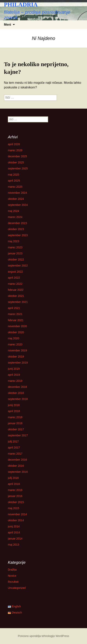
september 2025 (18, 168)
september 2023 (18, 235)
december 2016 (17, 460)
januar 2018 (15, 423)
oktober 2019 (16, 357)
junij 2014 (14, 526)
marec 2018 (15, 417)
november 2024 (17, 193)
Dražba (12, 570)
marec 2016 (15, 490)
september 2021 (18, 302)
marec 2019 (15, 381)
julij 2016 (13, 478)
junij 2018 (14, 405)
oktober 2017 (16, 429)
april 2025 (14, 181)
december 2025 (17, 156)
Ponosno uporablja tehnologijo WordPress (43, 636)
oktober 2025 (16, 162)
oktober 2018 (16, 393)
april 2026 (14, 144)
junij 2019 (14, 369)
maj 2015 (14, 508)
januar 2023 (15, 253)
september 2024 (18, 205)
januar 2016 (15, 496)
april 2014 (14, 532)
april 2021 (14, 308)
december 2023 (17, 223)
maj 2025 (14, 175)
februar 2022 (16, 290)
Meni (7, 25)
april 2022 (14, 278)
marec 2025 (15, 187)
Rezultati (13, 582)
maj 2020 (14, 338)
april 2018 (14, 411)
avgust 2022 (15, 272)
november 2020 (17, 326)
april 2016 (14, 484)
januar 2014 (15, 539)
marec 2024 (15, 217)
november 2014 (17, 514)
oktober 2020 (16, 332)
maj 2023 (14, 241)
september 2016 (18, 472)
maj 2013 (14, 545)
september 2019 (18, 363)
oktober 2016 (16, 466)
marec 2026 (15, 150)
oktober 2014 (16, 520)
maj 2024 (14, 211)
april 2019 (14, 375)
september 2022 (18, 266)
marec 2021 (15, 314)
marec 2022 (15, 284)
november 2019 (17, 350)
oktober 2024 (16, 199)
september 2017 (18, 435)
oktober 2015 (16, 502)
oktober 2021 (16, 296)
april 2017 (14, 448)
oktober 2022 (16, 259)
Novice (12, 576)
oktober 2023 (16, 229)
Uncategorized (17, 588)
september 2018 (18, 399)
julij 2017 (13, 441)
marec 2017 (15, 454)
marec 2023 (15, 247)
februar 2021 (16, 320)
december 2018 (17, 387)
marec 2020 (15, 344)
